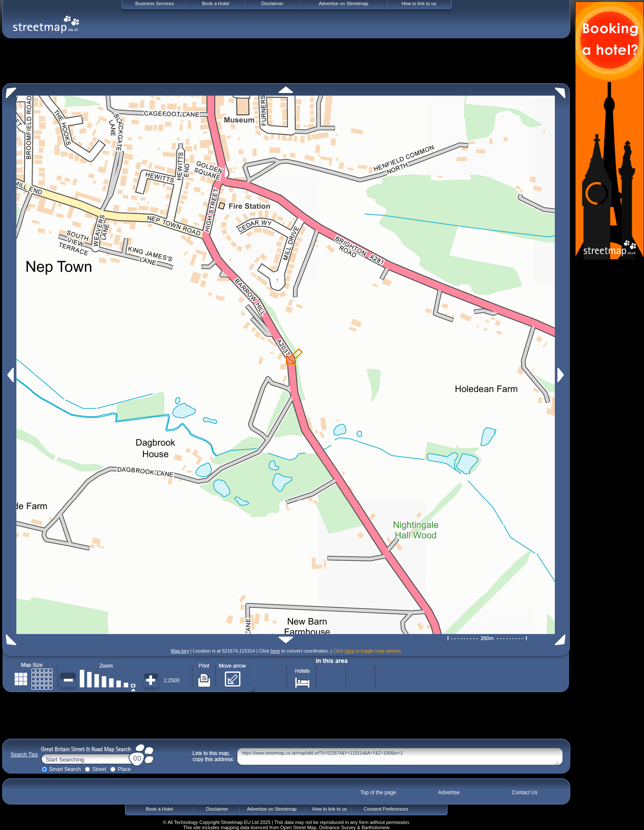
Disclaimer (217, 809)
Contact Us (524, 793)
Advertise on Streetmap (272, 809)
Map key (180, 651)
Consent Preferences (386, 809)
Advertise (449, 793)
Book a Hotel (160, 809)
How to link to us (330, 809)
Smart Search (65, 769)
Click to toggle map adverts (367, 651)
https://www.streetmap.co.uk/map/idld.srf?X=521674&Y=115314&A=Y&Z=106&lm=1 (400, 757)
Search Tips (24, 755)
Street (99, 769)
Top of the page (378, 793)
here (275, 651)
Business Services (155, 3)
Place (124, 769)
